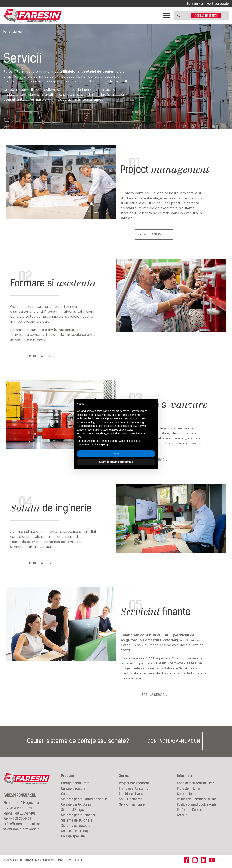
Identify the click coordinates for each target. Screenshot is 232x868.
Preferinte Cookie (190, 812)
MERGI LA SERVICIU (156, 236)
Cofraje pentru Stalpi (76, 807)
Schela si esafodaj (74, 833)
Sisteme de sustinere (77, 823)
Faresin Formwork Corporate (208, 4)
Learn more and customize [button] (116, 462)
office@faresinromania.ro (22, 826)
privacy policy (103, 415)
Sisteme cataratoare (76, 828)
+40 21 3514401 (24, 816)
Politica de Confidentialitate (197, 801)
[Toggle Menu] (167, 16)
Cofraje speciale (73, 839)
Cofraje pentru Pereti (76, 785)
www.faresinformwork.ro (21, 832)
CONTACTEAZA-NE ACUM (174, 743)
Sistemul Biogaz (73, 812)
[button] (153, 405)
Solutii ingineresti (132, 801)
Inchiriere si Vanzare (134, 796)
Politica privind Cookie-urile (197, 807)
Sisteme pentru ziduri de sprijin (84, 801)
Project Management (134, 785)
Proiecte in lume (189, 791)
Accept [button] (116, 454)
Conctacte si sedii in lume (196, 785)
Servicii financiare (132, 807)
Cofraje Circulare (73, 791)
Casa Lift (67, 796)
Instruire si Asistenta (134, 791)
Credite (182, 817)
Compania (184, 796)
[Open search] (179, 16)
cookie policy (129, 426)
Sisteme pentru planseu (79, 817)
